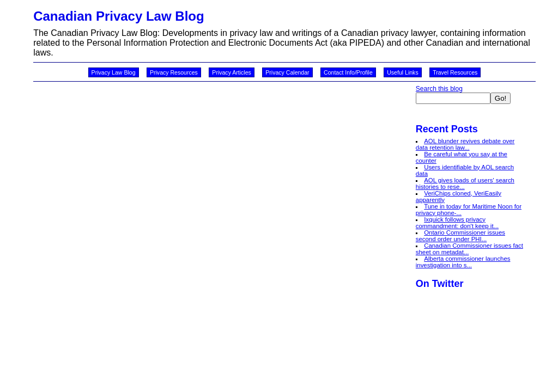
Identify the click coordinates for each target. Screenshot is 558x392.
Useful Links (402, 72)
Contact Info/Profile (348, 72)
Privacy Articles (232, 72)
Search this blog (439, 89)
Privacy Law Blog (114, 72)
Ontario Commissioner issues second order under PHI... (460, 236)
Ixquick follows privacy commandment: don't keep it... (457, 223)
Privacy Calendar (287, 72)
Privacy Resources (174, 72)
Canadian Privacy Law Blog (119, 16)
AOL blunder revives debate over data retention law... (465, 144)
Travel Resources (455, 72)
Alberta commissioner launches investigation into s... (463, 262)
